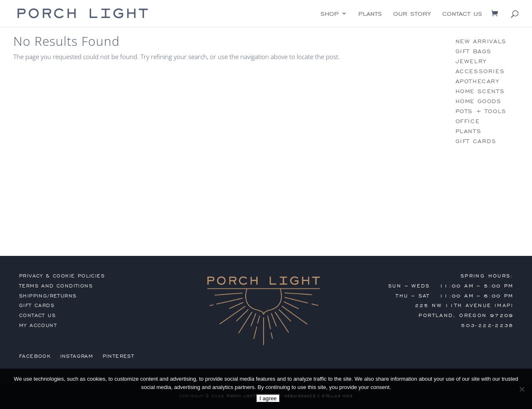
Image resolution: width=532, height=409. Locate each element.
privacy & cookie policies (62, 276)
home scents (480, 91)
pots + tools (481, 111)
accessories (480, 71)
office (468, 121)
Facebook (35, 356)
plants (370, 14)
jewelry (471, 61)
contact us (462, 14)
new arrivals (481, 41)
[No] (522, 389)
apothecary (478, 81)
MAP (504, 305)
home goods (479, 101)
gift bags (474, 51)
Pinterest (119, 356)
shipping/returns (48, 296)
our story (412, 14)
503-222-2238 (487, 325)
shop (330, 14)
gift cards (476, 141)
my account (38, 325)
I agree (268, 398)
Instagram (77, 356)
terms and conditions (56, 286)
